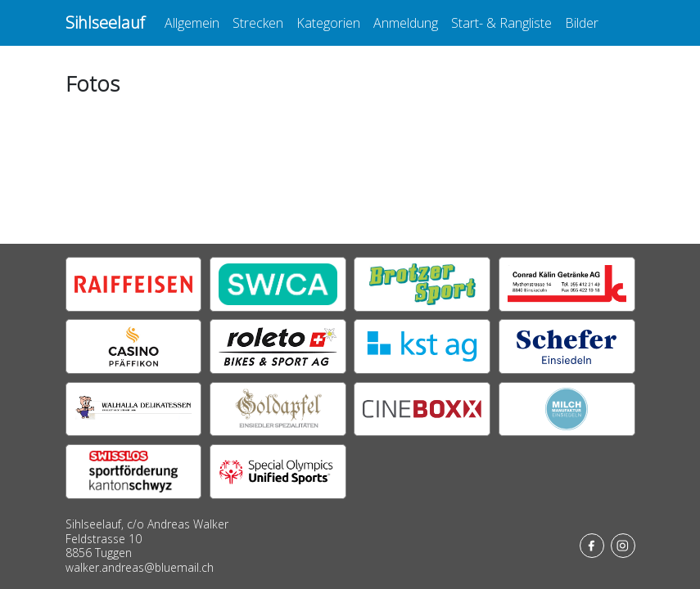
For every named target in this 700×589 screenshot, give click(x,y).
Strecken (258, 23)
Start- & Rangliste (501, 23)
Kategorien (328, 23)
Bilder (582, 23)
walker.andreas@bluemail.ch (140, 567)
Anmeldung (406, 23)
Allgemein (192, 23)
